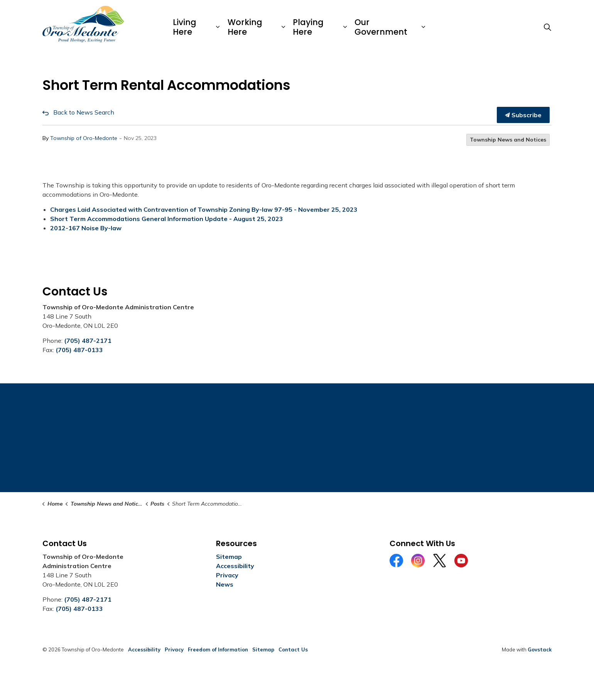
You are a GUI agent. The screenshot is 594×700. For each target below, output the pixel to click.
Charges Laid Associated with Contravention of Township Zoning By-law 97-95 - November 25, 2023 (204, 209)
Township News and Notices (508, 140)
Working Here (245, 27)
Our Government (381, 27)
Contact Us (293, 649)
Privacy (227, 575)
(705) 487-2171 (88, 341)
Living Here (185, 27)
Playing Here (308, 27)
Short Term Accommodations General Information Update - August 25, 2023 (167, 219)
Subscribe (523, 115)
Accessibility (235, 566)
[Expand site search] (547, 27)
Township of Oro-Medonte (84, 138)
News (225, 584)
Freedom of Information (218, 649)
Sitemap (229, 557)
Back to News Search (84, 112)
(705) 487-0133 (79, 350)
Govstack (540, 649)
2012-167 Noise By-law (86, 228)
